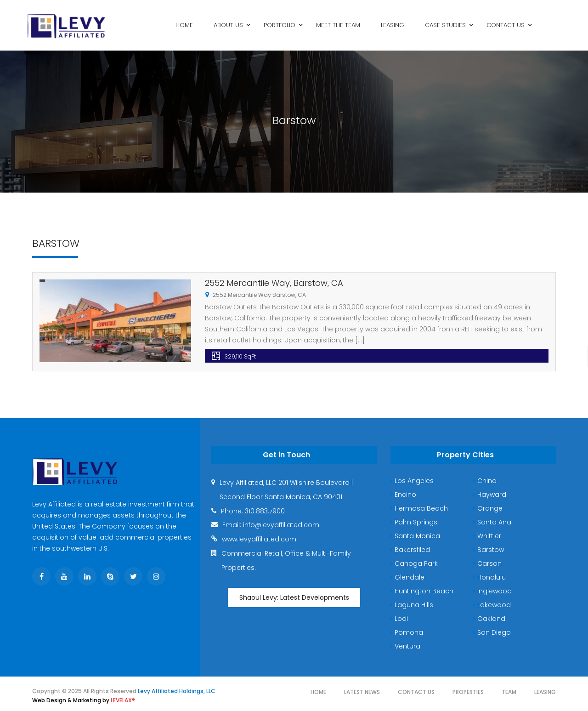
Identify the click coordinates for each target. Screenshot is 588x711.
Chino (485, 481)
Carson (487, 563)
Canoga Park (414, 563)
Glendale (407, 577)
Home (318, 692)
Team (509, 692)
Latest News (362, 692)
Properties (468, 692)
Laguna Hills (412, 605)
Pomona (407, 632)
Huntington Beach (422, 591)
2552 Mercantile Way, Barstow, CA (274, 283)
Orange (488, 508)
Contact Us (416, 692)
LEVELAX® (123, 700)
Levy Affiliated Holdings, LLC (177, 691)
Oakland (489, 619)
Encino (403, 495)
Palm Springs (414, 522)
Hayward (490, 495)
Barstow (489, 550)
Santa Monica (415, 536)
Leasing (545, 692)
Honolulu (489, 577)
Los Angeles (412, 481)
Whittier (487, 536)
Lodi (399, 619)
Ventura (405, 646)
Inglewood (492, 591)
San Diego (492, 632)
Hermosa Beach (419, 508)
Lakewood (492, 605)
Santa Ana (492, 522)
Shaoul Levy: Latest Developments (294, 597)
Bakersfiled (410, 550)
